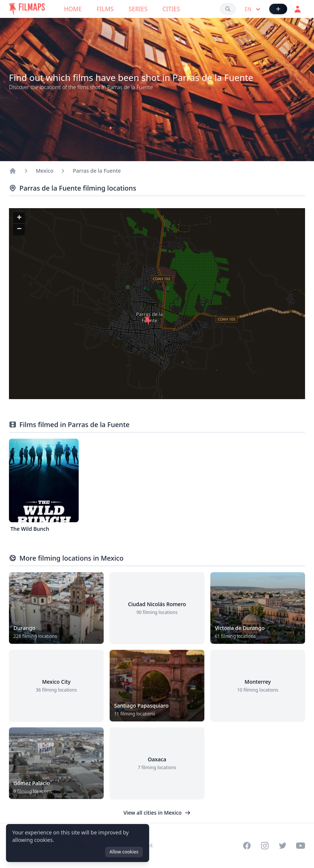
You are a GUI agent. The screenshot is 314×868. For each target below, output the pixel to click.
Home (73, 9)
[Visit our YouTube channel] (301, 846)
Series (138, 9)
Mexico (45, 171)
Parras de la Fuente (97, 171)
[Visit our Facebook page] (247, 846)
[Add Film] (278, 9)
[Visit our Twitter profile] (283, 846)
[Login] (298, 9)
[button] (148, 321)
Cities (171, 9)
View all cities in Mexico (157, 813)
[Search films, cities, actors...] (228, 9)
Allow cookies (124, 852)
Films (105, 9)
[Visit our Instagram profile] (265, 846)
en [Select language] (253, 9)
